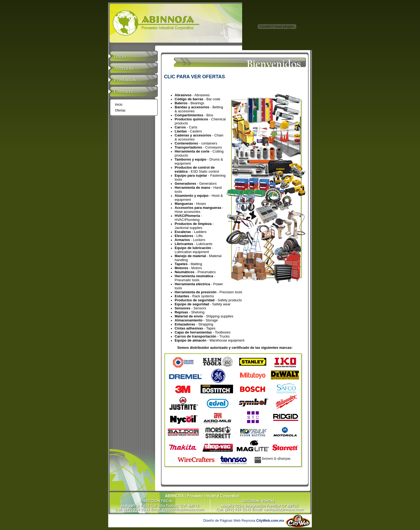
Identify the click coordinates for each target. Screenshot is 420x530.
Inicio (119, 105)
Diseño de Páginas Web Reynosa (244, 520)
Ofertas (120, 110)
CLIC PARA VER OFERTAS (194, 77)
